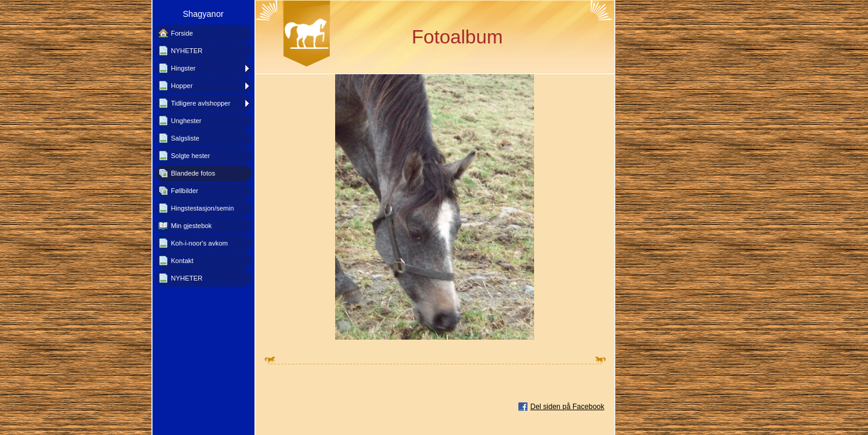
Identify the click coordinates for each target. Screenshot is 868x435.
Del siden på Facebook (568, 407)
